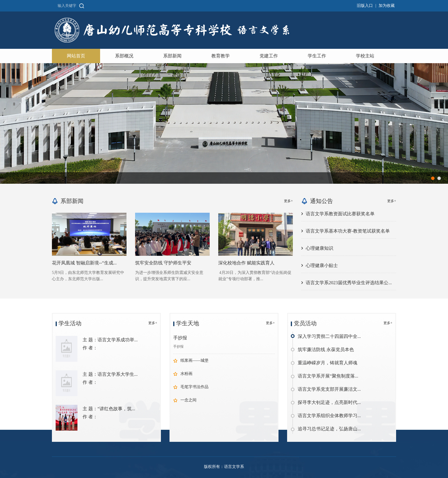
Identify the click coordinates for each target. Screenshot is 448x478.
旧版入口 (365, 6)
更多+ (288, 201)
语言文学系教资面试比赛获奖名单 (340, 214)
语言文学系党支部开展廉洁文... (329, 389)
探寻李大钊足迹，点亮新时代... (329, 402)
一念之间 (188, 400)
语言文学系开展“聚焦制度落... (328, 376)
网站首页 (76, 56)
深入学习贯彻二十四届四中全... (329, 336)
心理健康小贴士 (322, 265)
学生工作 (317, 56)
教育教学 (221, 56)
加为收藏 (387, 6)
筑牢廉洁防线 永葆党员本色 (326, 350)
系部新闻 (172, 56)
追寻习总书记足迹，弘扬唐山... (329, 429)
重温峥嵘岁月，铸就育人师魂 (328, 363)
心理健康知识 (320, 248)
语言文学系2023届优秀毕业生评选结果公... (349, 283)
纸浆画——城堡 (194, 360)
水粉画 (186, 374)
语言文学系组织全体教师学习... (329, 416)
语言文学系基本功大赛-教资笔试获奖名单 (348, 231)
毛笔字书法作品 (194, 387)
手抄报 (180, 338)
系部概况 (124, 56)
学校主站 (365, 56)
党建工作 (269, 56)
